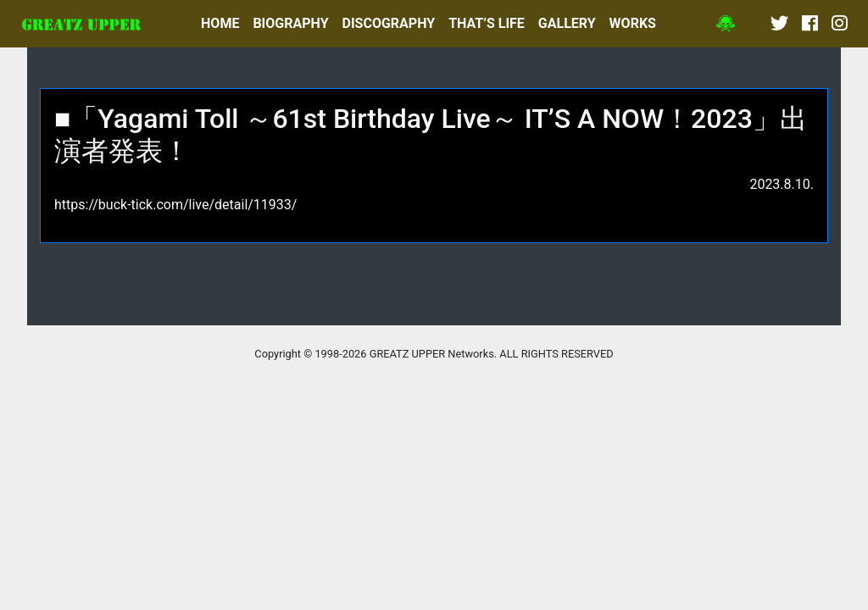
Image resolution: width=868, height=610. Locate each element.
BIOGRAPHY (290, 23)
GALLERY (567, 23)
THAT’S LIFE (487, 23)
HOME (220, 23)
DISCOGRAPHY (389, 23)
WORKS (633, 23)
